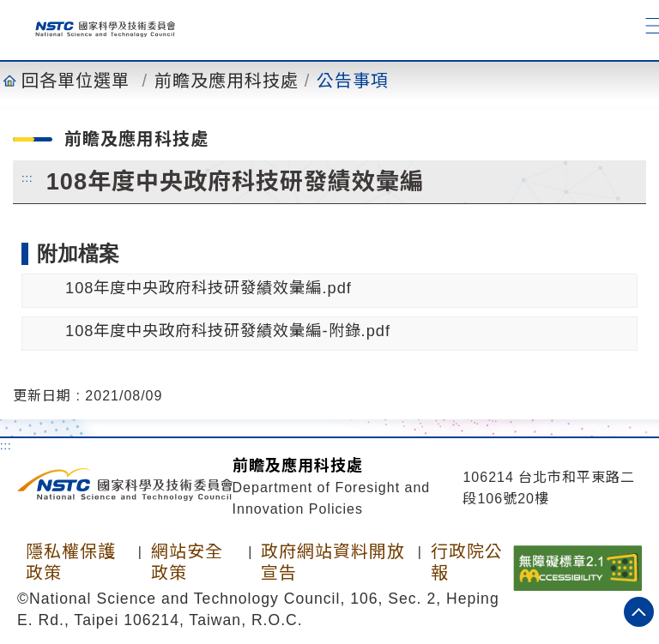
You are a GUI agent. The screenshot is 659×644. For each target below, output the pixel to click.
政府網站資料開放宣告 (333, 562)
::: (27, 178)
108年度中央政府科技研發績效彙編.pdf (209, 288)
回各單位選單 (76, 81)
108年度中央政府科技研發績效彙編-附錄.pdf (228, 331)
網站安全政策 (187, 562)
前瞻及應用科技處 (227, 81)
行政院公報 (467, 562)
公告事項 (353, 81)
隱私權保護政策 (71, 562)
